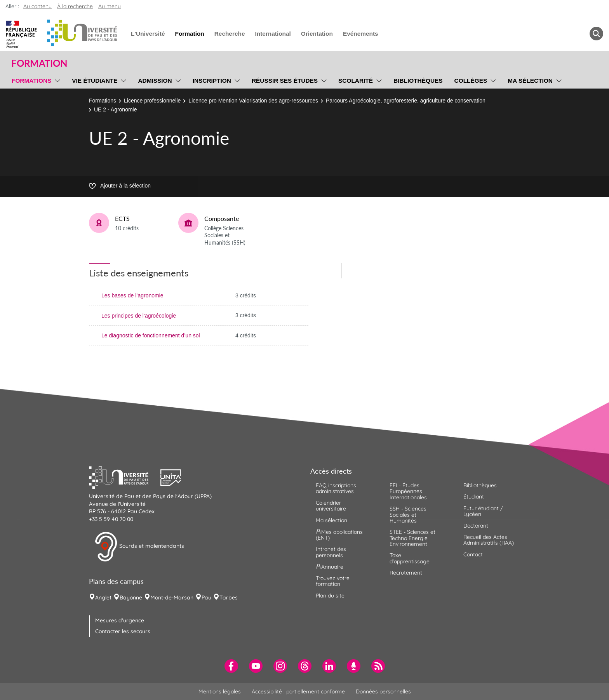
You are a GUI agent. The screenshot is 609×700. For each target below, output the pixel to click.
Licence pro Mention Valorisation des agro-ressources (253, 101)
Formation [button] (39, 63)
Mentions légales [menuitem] (220, 691)
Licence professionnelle (152, 101)
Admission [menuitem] (155, 81)
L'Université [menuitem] (148, 34)
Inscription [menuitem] (212, 81)
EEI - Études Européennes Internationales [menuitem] (408, 491)
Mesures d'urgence (120, 620)
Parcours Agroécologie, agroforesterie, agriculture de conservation (406, 101)
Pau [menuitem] (206, 598)
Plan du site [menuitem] (330, 596)
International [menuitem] (273, 34)
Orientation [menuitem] (317, 34)
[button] (125, 476)
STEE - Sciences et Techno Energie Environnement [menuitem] (412, 538)
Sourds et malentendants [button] (139, 547)
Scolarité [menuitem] (356, 81)
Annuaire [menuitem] (330, 567)
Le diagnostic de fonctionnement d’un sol (151, 335)
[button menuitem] (596, 34)
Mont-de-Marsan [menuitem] (172, 598)
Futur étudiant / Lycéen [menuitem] (483, 511)
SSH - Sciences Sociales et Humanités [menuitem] (408, 515)
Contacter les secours (123, 631)
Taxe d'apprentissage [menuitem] (410, 558)
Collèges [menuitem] (471, 81)
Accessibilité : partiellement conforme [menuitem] (298, 691)
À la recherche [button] (75, 6)
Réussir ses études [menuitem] (285, 81)
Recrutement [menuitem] (406, 573)
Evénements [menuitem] (361, 34)
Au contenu (37, 6)
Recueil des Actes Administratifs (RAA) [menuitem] (489, 540)
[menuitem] (231, 666)
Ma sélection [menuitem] (530, 81)
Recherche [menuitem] (230, 34)
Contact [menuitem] (473, 554)
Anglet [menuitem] (103, 598)
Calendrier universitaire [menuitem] (331, 506)
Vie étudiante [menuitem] (95, 81)
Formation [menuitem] (189, 34)
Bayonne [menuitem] (131, 598)
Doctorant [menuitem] (476, 526)
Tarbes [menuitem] (229, 598)
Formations (103, 101)
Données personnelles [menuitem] (383, 691)
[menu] (56, 80)
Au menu (110, 6)
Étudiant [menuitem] (474, 497)
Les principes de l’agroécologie (139, 316)
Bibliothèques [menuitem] (418, 81)
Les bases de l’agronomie (132, 295)
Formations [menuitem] (31, 81)
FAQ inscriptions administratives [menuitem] (336, 488)
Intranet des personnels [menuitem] (331, 552)
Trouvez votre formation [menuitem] (333, 581)
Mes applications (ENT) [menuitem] (339, 535)
